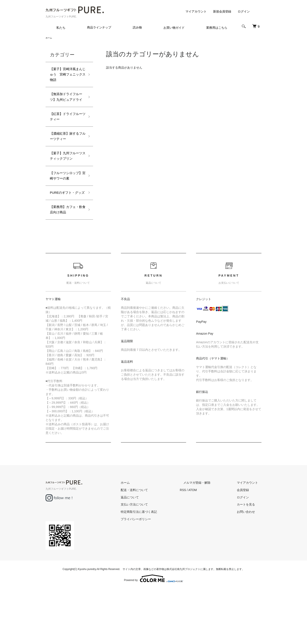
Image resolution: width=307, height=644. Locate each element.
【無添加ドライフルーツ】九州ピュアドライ (65, 106)
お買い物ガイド (174, 28)
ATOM (207, 542)
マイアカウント (196, 11)
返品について (147, 550)
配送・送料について (152, 542)
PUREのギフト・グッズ (67, 232)
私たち (61, 28)
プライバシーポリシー (153, 572)
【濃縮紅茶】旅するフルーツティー (65, 153)
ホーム (49, 38)
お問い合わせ (249, 564)
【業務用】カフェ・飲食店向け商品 (65, 257)
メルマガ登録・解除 (207, 535)
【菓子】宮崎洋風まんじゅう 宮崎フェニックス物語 (65, 77)
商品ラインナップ (99, 27)
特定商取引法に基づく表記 (156, 564)
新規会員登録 (222, 11)
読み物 (137, 27)
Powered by (153, 634)
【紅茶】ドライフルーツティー (65, 131)
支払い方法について (152, 557)
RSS (197, 542)
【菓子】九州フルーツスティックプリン (65, 178)
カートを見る (249, 557)
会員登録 (246, 542)
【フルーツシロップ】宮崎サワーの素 (65, 207)
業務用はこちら (217, 28)
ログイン (244, 11)
